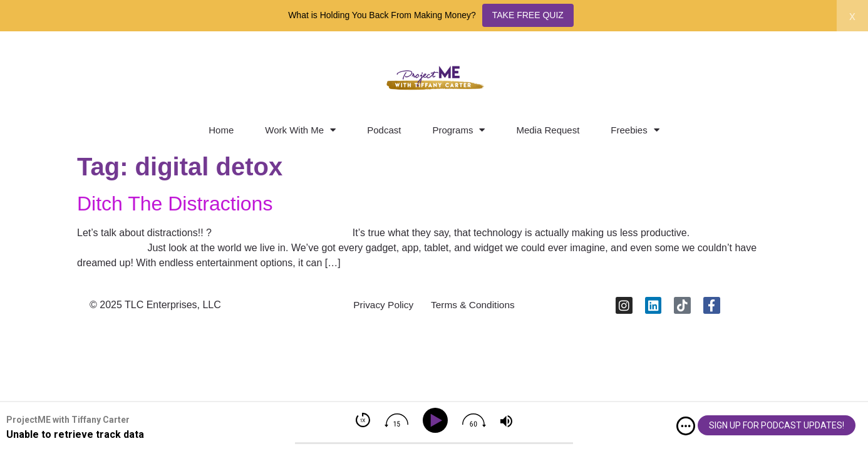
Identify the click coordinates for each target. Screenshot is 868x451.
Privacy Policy (381, 307)
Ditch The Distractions (175, 204)
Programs (458, 130)
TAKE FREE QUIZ (528, 15)
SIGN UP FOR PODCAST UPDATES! (777, 425)
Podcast (384, 130)
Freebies (635, 130)
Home (221, 130)
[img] (686, 426)
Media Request (548, 130)
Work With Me (300, 130)
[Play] (437, 421)
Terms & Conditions (475, 307)
